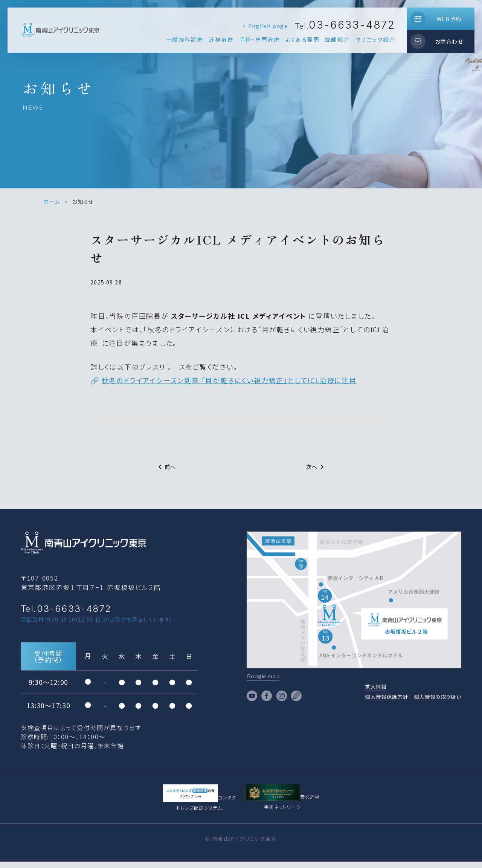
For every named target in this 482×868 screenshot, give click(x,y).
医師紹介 (337, 39)
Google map (267, 677)
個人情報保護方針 (371, 700)
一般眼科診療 (185, 39)
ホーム (52, 202)
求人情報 (358, 689)
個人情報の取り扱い (432, 700)
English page (268, 26)
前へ (166, 467)
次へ (317, 467)
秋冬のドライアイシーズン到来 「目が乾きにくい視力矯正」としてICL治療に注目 (229, 380)
